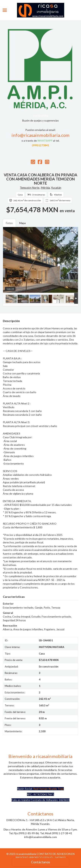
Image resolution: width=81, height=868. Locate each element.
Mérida (45, 188)
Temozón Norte (30, 188)
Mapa (22, 223)
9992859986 (40, 116)
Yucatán (56, 188)
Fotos (9, 223)
